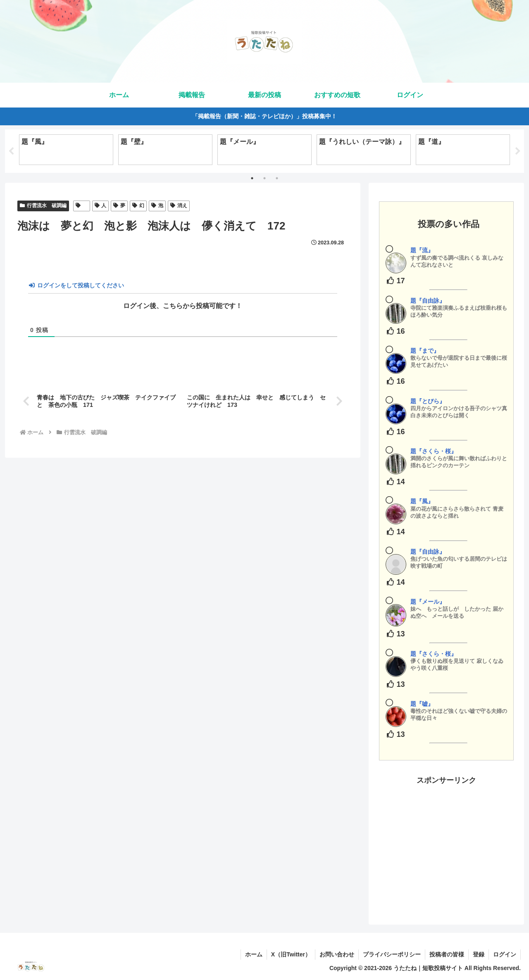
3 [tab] (277, 178)
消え (179, 206)
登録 (479, 954)
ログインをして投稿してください (76, 285)
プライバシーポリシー (392, 954)
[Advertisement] (446, 845)
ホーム (254, 954)
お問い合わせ (337, 954)
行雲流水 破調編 (43, 206)
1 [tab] (252, 178)
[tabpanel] (66, 150)
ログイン (505, 954)
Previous (11, 151)
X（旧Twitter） (291, 954)
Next (518, 151)
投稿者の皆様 (447, 954)
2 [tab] (264, 178)
